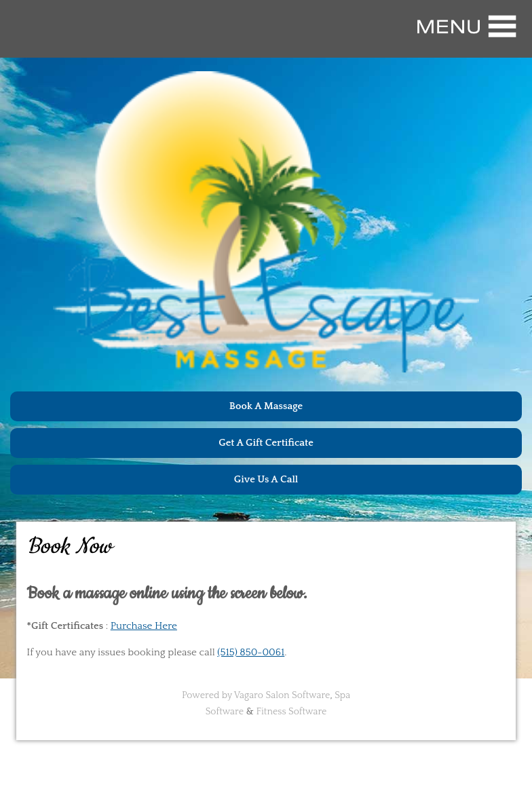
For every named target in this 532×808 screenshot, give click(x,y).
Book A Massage (266, 406)
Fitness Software (292, 712)
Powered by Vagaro (223, 695)
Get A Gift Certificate (266, 443)
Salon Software (298, 695)
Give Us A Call (266, 479)
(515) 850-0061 (251, 652)
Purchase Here (144, 626)
